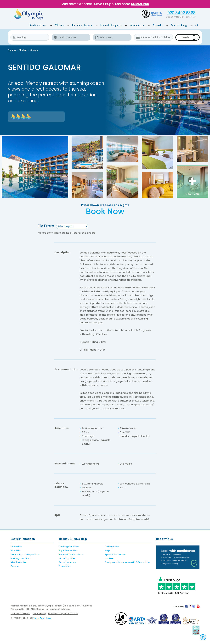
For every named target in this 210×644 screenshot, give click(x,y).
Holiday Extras (112, 547)
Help (107, 551)
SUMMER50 (140, 4)
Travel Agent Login (42, 618)
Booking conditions (21, 558)
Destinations (38, 25)
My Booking (179, 25)
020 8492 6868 (182, 13)
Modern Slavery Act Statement (63, 614)
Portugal (12, 50)
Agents (158, 25)
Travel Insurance (68, 562)
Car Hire (109, 558)
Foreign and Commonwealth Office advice (127, 562)
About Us (15, 551)
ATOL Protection (19, 562)
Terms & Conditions (20, 614)
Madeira (23, 50)
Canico (34, 50)
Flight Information (68, 551)
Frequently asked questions (25, 554)
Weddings (137, 25)
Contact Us (16, 547)
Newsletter (65, 566)
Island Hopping (111, 25)
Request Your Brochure (71, 554)
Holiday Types (82, 25)
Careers (15, 566)
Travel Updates (67, 558)
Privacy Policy (39, 614)
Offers (59, 25)
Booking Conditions (69, 547)
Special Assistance (115, 554)
